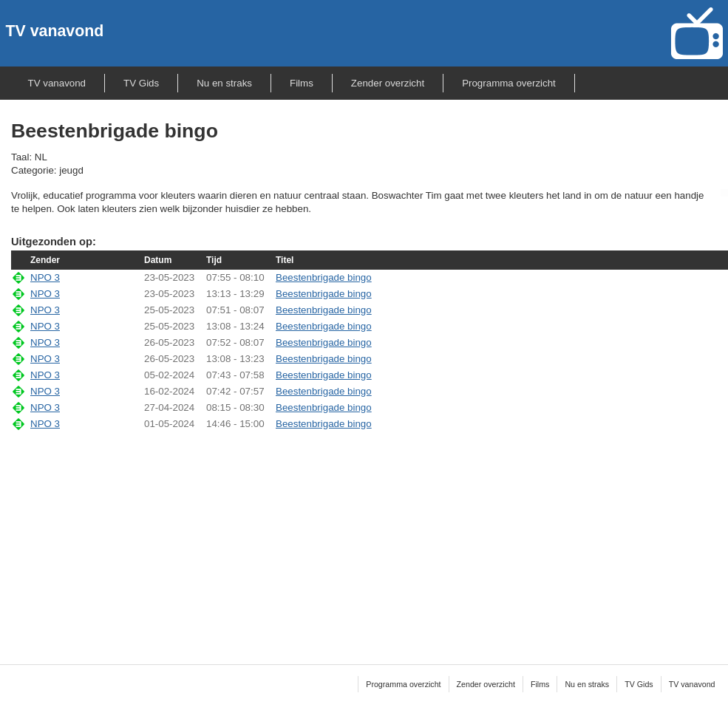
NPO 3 (45, 277)
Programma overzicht (509, 83)
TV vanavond (55, 31)
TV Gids (141, 83)
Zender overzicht (388, 83)
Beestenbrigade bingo (324, 277)
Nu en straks (224, 83)
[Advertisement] (370, 538)
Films (302, 83)
